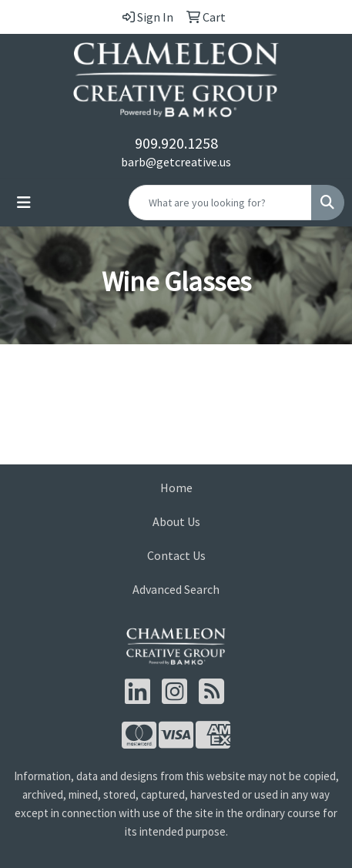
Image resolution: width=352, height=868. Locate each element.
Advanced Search (176, 589)
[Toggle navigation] (24, 203)
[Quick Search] (220, 203)
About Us (176, 521)
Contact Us (176, 555)
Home (176, 488)
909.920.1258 (176, 143)
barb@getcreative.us (176, 162)
